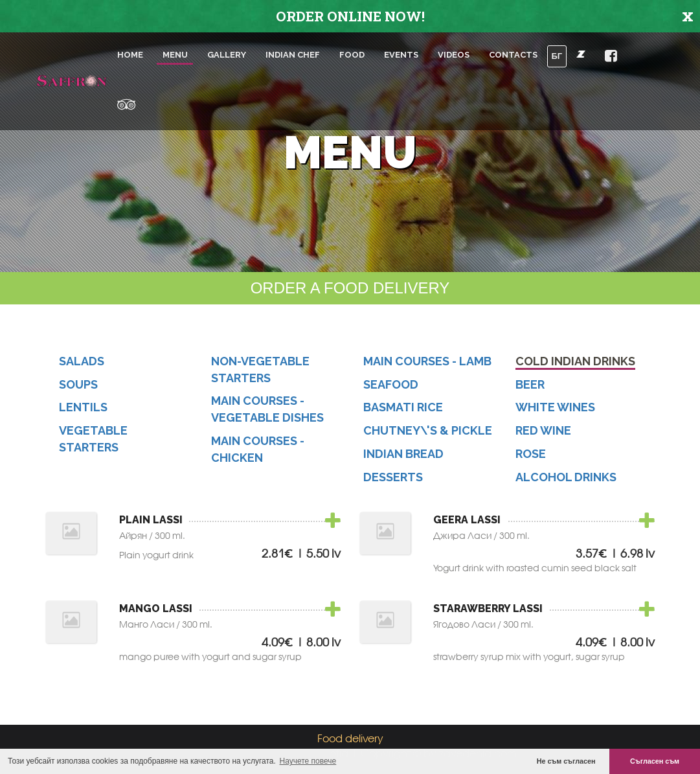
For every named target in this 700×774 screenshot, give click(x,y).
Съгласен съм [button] (655, 761)
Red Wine (543, 435)
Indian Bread (403, 458)
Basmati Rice (403, 412)
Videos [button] (454, 55)
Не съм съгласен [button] (566, 761)
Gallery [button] (227, 55)
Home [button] (130, 55)
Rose (531, 458)
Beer (530, 388)
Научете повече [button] (308, 761)
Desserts (393, 481)
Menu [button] (175, 55)
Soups (78, 388)
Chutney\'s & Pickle (428, 435)
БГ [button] (557, 56)
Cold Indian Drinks (575, 366)
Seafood (391, 388)
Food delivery (350, 738)
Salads (82, 366)
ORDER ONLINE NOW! (350, 16)
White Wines (555, 412)
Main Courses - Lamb (427, 366)
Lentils (83, 412)
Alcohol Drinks (566, 481)
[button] (581, 54)
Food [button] (352, 55)
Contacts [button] (513, 55)
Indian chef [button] (293, 55)
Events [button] (401, 55)
